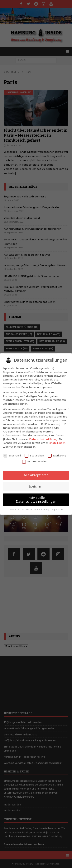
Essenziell (12, 456)
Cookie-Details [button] (17, 510)
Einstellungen (57, 443)
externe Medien (35, 462)
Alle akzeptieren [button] (36, 475)
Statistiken (34, 456)
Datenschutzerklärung (43, 439)
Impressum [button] (57, 510)
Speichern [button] (36, 486)
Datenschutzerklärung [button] (38, 510)
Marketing (57, 456)
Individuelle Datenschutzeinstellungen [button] (36, 500)
